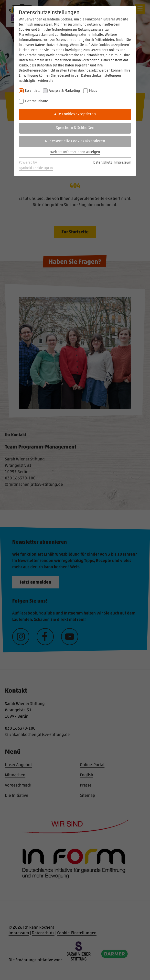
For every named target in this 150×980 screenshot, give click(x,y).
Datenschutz (103, 163)
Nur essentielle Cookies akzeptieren (75, 141)
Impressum (123, 163)
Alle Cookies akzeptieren (75, 114)
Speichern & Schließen (75, 128)
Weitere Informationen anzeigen (75, 152)
